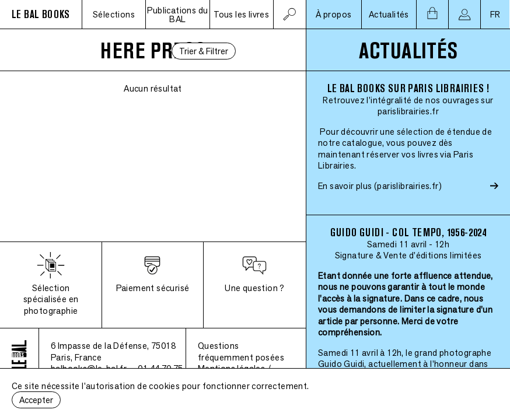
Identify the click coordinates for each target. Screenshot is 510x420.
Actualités (389, 14)
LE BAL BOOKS (41, 14)
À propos (333, 14)
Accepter (36, 400)
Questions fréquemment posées (241, 351)
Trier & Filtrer (204, 51)
